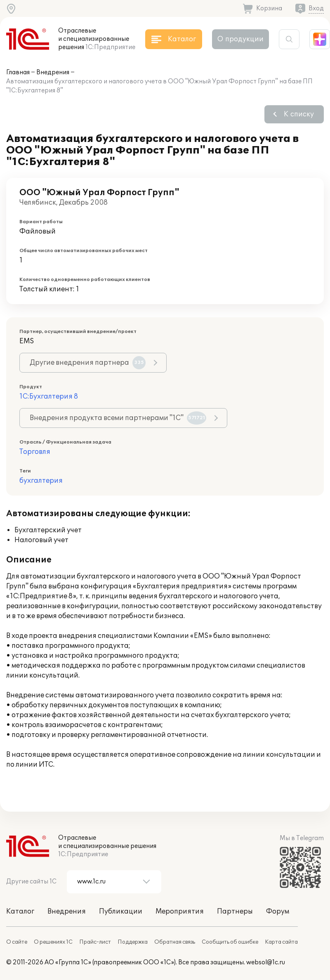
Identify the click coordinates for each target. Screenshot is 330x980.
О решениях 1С (53, 942)
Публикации (121, 912)
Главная (18, 72)
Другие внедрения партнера (88, 363)
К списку (299, 114)
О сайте (17, 942)
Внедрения (53, 72)
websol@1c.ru (266, 962)
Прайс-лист (95, 942)
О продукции (240, 39)
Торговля (35, 452)
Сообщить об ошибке (230, 942)
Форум (278, 912)
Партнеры (235, 912)
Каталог (20, 912)
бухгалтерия (41, 481)
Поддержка (133, 942)
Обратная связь (175, 942)
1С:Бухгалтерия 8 (49, 397)
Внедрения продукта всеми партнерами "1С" (118, 418)
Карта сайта (281, 942)
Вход (316, 8)
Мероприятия (180, 912)
